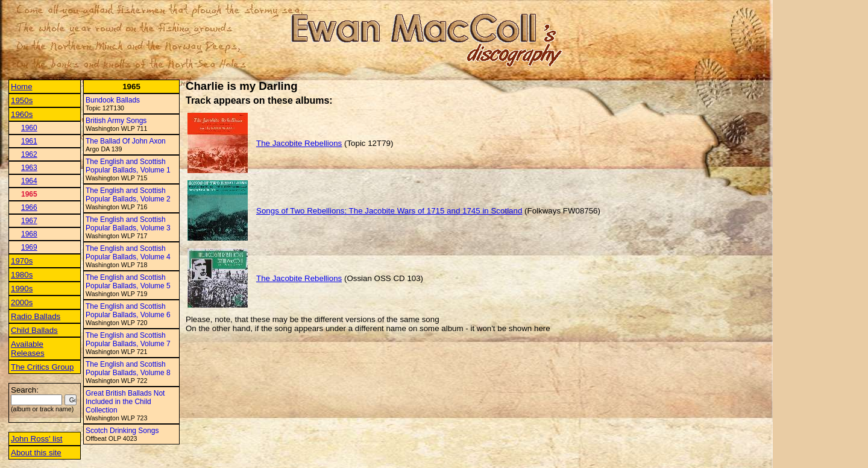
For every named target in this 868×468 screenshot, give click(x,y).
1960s (22, 114)
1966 (29, 207)
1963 (29, 168)
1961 (29, 141)
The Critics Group (42, 367)
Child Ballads (34, 330)
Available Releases (28, 349)
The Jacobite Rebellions (299, 143)
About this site (36, 453)
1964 (29, 181)
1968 (29, 234)
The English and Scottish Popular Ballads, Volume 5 (128, 282)
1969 (29, 247)
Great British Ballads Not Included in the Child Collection (125, 402)
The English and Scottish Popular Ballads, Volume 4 (128, 253)
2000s (22, 302)
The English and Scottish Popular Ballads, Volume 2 (128, 195)
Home (22, 87)
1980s (22, 275)
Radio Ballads (36, 316)
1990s (22, 289)
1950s (22, 100)
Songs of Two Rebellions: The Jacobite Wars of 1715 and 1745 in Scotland (389, 211)
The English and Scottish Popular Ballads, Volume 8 (128, 368)
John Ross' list (37, 439)
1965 (29, 194)
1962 (29, 154)
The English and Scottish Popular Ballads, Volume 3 (128, 224)
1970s (22, 261)
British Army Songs (116, 121)
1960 (29, 128)
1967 (29, 221)
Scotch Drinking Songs (122, 431)
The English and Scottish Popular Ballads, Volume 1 (128, 166)
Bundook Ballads (113, 100)
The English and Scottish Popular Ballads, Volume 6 (128, 311)
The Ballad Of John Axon (126, 141)
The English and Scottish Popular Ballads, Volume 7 (128, 340)
